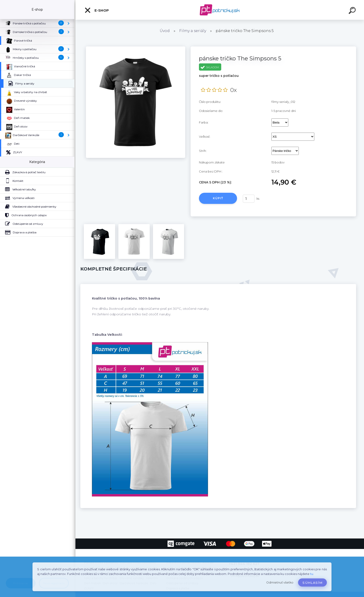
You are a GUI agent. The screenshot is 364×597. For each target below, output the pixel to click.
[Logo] (220, 10)
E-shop (97, 10)
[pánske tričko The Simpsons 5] (136, 48)
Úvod (165, 31)
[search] (353, 11)
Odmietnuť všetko (280, 582)
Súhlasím (312, 583)
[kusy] (249, 199)
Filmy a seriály (193, 31)
